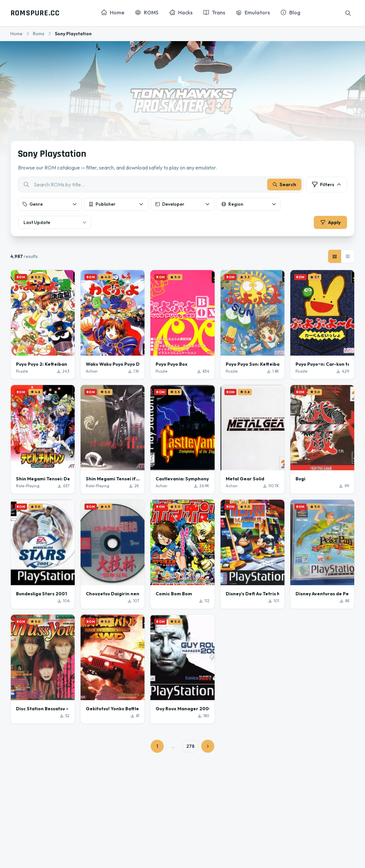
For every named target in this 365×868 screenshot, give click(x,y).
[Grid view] (335, 258)
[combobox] (161, 185)
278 (190, 747)
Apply (330, 223)
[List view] (348, 258)
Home (16, 34)
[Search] (348, 13)
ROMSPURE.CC (35, 13)
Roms (39, 34)
